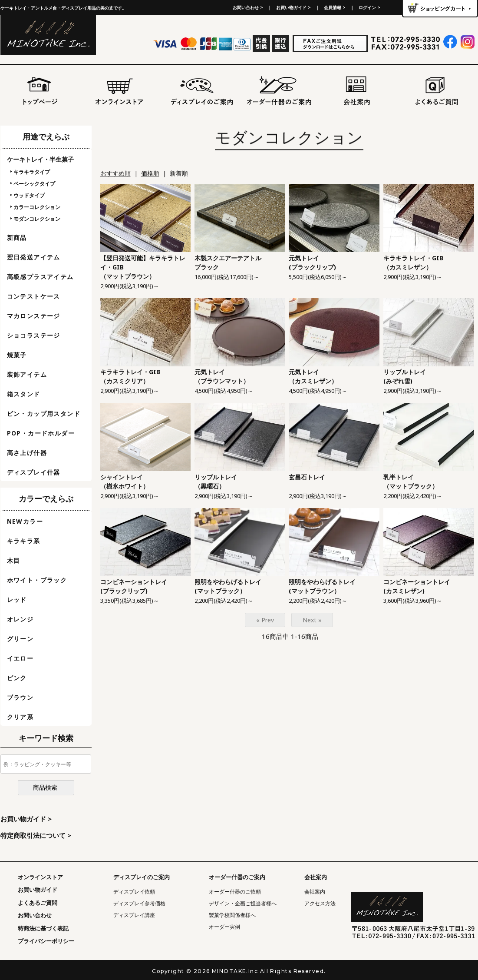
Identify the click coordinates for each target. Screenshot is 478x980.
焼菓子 (17, 355)
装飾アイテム (27, 374)
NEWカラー (25, 521)
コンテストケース (34, 296)
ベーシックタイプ (34, 184)
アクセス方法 (320, 903)
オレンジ (20, 619)
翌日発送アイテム (34, 257)
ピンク (17, 678)
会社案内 (315, 892)
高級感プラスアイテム (40, 277)
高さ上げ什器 (27, 453)
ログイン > (369, 7)
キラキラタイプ (32, 172)
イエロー (20, 658)
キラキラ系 (24, 541)
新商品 (17, 238)
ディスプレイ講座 (134, 915)
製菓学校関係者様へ (232, 915)
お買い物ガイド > (293, 7)
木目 (14, 560)
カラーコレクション (37, 207)
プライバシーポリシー (46, 941)
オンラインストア (40, 877)
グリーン (20, 639)
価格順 (150, 173)
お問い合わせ (35, 915)
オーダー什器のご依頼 (235, 892)
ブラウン (20, 697)
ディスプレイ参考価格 (139, 903)
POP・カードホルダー (41, 433)
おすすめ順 (115, 173)
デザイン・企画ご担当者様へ (243, 903)
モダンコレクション (37, 219)
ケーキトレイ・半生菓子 (40, 159)
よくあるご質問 (38, 903)
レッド (17, 600)
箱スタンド (24, 394)
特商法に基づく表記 (43, 928)
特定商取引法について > (36, 835)
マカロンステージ (34, 316)
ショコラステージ (34, 335)
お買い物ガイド (38, 890)
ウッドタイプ (29, 195)
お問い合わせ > (248, 7)
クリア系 (20, 717)
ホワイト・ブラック (37, 580)
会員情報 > (335, 7)
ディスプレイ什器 (34, 472)
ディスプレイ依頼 (134, 892)
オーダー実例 (224, 927)
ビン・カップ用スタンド (44, 414)
